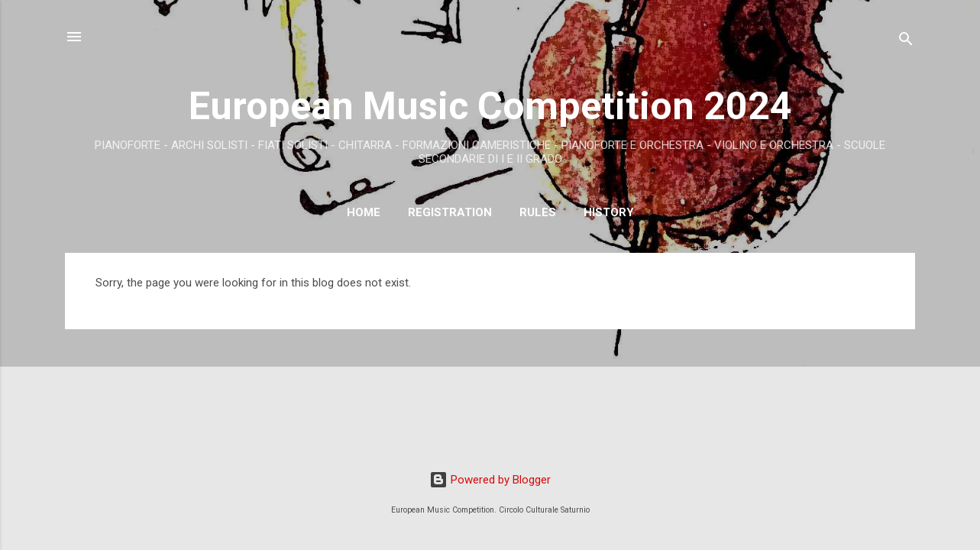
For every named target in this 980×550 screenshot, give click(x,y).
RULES (538, 212)
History (609, 212)
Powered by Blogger (490, 480)
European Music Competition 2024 (490, 106)
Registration (450, 212)
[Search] (906, 42)
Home (364, 212)
